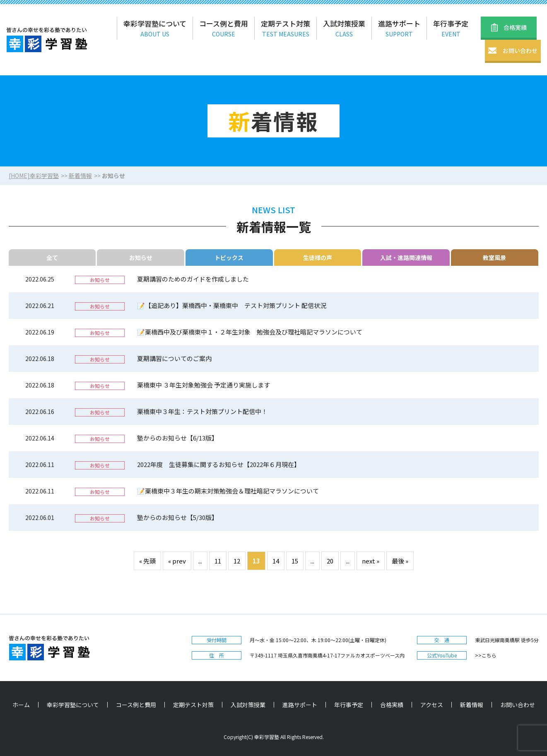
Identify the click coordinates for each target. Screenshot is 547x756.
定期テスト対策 (193, 705)
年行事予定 (349, 705)
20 (330, 561)
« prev (177, 561)
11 (218, 561)
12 (237, 561)
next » (371, 561)
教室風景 (494, 258)
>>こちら (486, 655)
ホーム (21, 705)
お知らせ (141, 258)
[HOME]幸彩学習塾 (34, 176)
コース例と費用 (136, 705)
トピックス (229, 258)
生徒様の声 (318, 258)
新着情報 (80, 176)
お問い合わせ (518, 705)
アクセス (432, 705)
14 (276, 561)
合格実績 (392, 705)
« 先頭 (147, 561)
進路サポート (300, 705)
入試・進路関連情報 (406, 258)
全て (52, 258)
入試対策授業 (248, 705)
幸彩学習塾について (73, 705)
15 (295, 561)
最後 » (400, 561)
